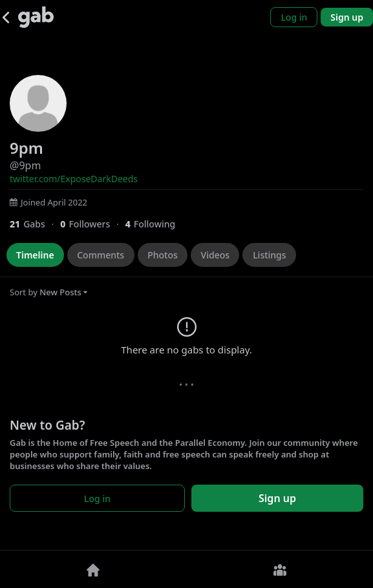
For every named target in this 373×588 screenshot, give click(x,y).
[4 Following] (155, 224)
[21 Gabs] (35, 224)
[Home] (93, 569)
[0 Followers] (92, 224)
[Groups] (280, 569)
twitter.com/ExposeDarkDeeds (74, 179)
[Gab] (36, 17)
